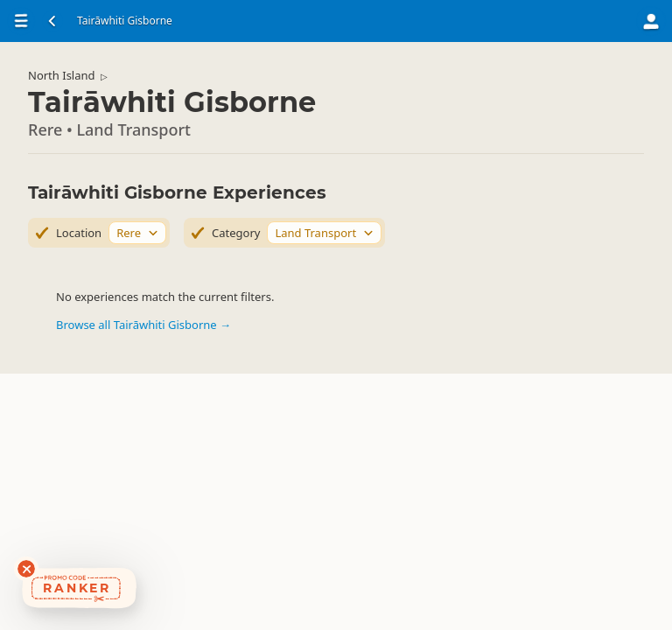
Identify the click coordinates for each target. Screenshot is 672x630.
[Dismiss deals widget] (26, 569)
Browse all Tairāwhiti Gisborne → (143, 325)
